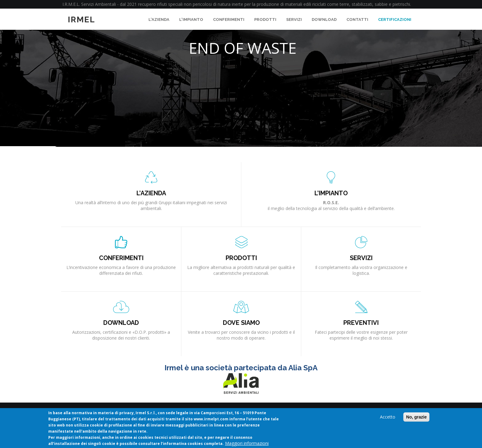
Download (324, 19)
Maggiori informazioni (247, 444)
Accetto (388, 417)
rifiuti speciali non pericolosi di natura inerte (200, 4)
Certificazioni (395, 19)
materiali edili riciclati (305, 4)
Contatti (357, 19)
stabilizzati (362, 4)
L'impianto (191, 19)
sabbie (381, 4)
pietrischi (401, 4)
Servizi (294, 19)
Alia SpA (303, 368)
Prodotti (265, 19)
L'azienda (159, 19)
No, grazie (416, 418)
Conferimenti (229, 19)
